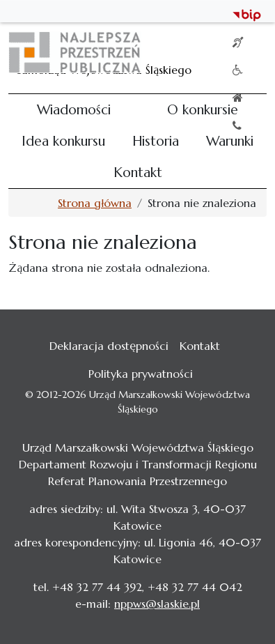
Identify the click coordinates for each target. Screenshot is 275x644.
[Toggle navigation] (247, 52)
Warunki (230, 141)
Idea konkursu (63, 141)
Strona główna (95, 203)
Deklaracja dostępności (109, 346)
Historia (156, 141)
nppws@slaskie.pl (157, 604)
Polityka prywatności (141, 374)
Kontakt (138, 172)
